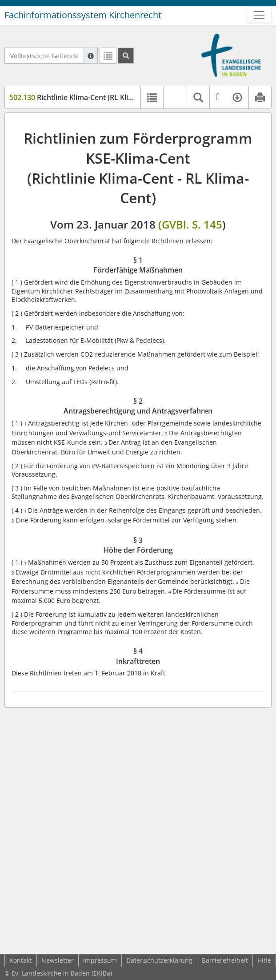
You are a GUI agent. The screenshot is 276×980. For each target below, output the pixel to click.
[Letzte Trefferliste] (108, 56)
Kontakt (21, 960)
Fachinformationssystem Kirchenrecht (83, 15)
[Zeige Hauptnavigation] (259, 15)
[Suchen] (126, 56)
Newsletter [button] (58, 960)
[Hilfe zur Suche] (91, 56)
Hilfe (264, 960)
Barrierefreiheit (225, 960)
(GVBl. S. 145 (190, 224)
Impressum (100, 960)
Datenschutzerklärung (159, 960)
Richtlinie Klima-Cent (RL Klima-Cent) (84, 97)
